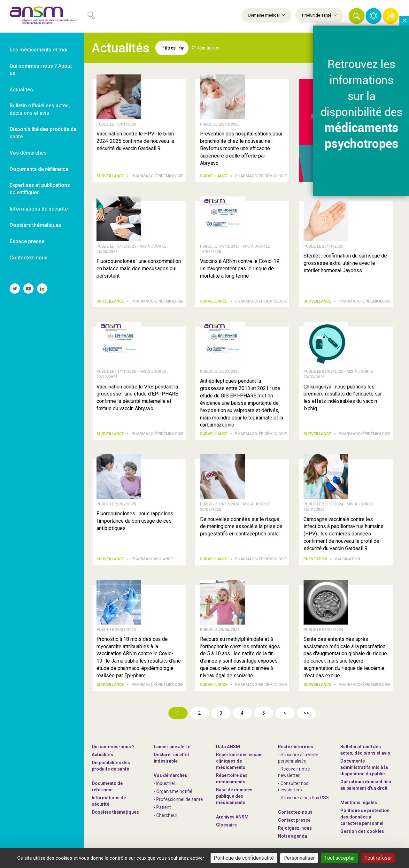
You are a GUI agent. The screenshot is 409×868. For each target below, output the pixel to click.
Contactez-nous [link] (29, 258)
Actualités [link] (21, 90)
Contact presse (294, 820)
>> (306, 713)
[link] (42, 16)
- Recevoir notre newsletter (294, 772)
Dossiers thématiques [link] (35, 225)
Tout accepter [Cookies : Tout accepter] (340, 858)
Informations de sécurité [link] (39, 209)
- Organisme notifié (173, 791)
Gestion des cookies (362, 831)
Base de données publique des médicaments (234, 796)
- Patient (162, 807)
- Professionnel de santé (178, 799)
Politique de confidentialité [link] (244, 858)
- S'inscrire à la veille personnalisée (298, 758)
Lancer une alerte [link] (172, 747)
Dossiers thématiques (115, 812)
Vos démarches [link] (28, 153)
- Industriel (164, 783)
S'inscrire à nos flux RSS (305, 798)
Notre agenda (293, 836)
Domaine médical (267, 15)
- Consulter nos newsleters (293, 787)
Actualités (102, 755)
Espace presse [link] (27, 241)
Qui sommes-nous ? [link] (113, 747)
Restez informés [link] (296, 747)
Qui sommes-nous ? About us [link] (41, 70)
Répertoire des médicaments (232, 779)
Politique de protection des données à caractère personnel (365, 817)
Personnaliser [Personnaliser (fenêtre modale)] (299, 858)
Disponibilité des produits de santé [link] (43, 133)
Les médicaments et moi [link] (39, 50)
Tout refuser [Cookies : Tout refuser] (378, 858)
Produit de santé (319, 15)
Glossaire (226, 825)
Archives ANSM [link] (232, 817)
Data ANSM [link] (228, 747)
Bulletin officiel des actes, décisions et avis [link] (40, 109)
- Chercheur (166, 815)
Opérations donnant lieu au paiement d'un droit (366, 785)
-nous (295, 828)
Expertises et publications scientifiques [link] (40, 189)
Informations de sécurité (109, 801)
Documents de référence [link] (39, 169)
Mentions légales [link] (359, 803)
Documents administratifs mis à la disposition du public (364, 767)
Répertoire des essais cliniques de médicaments (239, 761)
